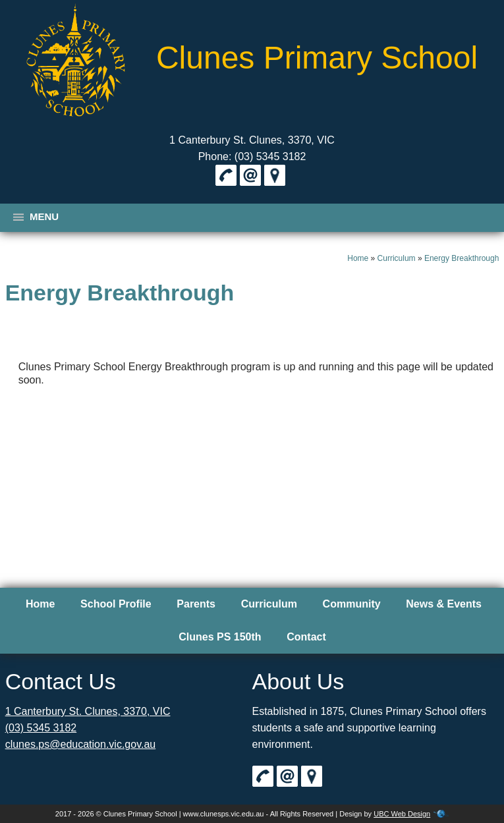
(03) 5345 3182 (41, 728)
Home (358, 258)
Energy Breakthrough (462, 258)
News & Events (444, 604)
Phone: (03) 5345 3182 (252, 156)
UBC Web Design (402, 814)
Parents (196, 604)
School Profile (116, 604)
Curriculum (397, 258)
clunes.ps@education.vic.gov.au (81, 744)
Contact (306, 637)
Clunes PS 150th (220, 637)
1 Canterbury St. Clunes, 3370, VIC (252, 140)
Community (352, 604)
